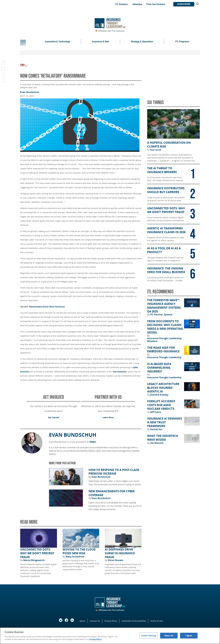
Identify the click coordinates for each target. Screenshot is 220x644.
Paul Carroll (156, 150)
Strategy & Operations (142, 42)
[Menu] (27, 42)
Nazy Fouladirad (75, 557)
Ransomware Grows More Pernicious (47, 307)
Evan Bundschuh (30, 92)
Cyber (22, 65)
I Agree (189, 635)
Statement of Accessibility (134, 621)
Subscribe (184, 4)
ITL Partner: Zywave (161, 315)
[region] (110, 636)
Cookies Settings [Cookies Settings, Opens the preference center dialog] (149, 635)
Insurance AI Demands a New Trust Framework (165, 422)
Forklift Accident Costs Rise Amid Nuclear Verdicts (161, 405)
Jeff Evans (156, 412)
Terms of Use (157, 621)
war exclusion (120, 372)
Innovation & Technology (58, 42)
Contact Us (95, 621)
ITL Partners (121, 4)
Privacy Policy (111, 621)
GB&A (93, 442)
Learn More (108, 417)
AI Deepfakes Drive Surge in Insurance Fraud (120, 553)
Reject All (169, 635)
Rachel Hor (156, 429)
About (82, 621)
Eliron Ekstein (116, 560)
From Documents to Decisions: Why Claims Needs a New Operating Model (165, 327)
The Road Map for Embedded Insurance (163, 350)
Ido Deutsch (157, 443)
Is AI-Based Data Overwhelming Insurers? (159, 368)
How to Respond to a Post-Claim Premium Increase (114, 472)
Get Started (54, 417)
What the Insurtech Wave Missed (163, 438)
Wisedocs (152, 341)
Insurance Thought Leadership (165, 338)
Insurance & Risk (100, 42)
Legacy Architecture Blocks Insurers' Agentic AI (163, 388)
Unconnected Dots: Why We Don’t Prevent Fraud (37, 553)
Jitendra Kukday (159, 395)
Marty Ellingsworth (34, 560)
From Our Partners (156, 4)
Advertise (137, 4)
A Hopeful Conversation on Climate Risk (169, 145)
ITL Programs (182, 42)
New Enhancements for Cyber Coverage (112, 493)
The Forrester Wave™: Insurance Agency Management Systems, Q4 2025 (164, 306)
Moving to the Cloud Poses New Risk (79, 551)
